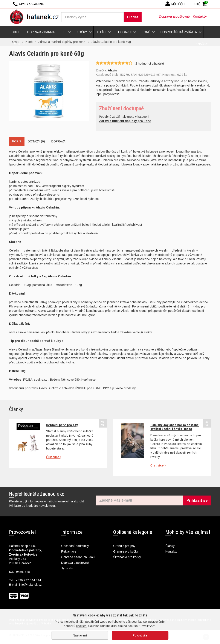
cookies (81, 626)
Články (170, 546)
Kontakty (200, 16)
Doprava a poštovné (174, 16)
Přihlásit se (197, 500)
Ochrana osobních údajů (78, 557)
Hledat (133, 17)
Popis (17, 141)
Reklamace (69, 551)
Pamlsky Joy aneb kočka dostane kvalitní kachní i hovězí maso (175, 427)
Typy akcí (68, 568)
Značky (202, 44)
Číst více (54, 457)
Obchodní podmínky (75, 546)
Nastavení (80, 635)
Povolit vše (140, 635)
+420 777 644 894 (28, 580)
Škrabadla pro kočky (127, 557)
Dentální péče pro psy (62, 425)
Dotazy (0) (36, 141)
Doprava (58, 141)
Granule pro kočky (126, 551)
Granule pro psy (124, 546)
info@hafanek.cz (30, 585)
